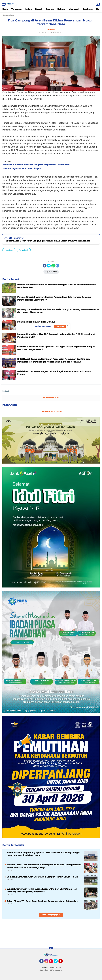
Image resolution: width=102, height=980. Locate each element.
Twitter (57, 962)
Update (60, 326)
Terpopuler (17, 9)
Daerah (39, 9)
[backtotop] (51, 949)
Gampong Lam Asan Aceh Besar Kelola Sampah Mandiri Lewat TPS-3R (42, 877)
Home (5, 9)
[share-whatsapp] (53, 266)
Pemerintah (24, 250)
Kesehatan (88, 9)
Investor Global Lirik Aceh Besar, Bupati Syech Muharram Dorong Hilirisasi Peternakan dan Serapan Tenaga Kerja (44, 866)
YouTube (62, 962)
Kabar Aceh (74, 9)
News (6, 391)
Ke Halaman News (51, 398)
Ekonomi (50, 9)
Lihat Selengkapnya (51, 915)
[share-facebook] (45, 266)
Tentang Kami (55, 967)
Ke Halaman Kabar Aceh (51, 411)
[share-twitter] (49, 266)
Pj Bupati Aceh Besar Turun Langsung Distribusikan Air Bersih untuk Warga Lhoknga (47, 241)
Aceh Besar (9, 250)
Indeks (29, 9)
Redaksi (45, 967)
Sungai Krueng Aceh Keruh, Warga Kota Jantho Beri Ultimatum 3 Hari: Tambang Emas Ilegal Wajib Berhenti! (42, 890)
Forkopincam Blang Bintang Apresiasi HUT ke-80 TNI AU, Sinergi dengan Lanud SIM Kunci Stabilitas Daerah (43, 854)
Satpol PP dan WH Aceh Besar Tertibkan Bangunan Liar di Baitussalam (42, 901)
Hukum (61, 9)
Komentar (51, 272)
